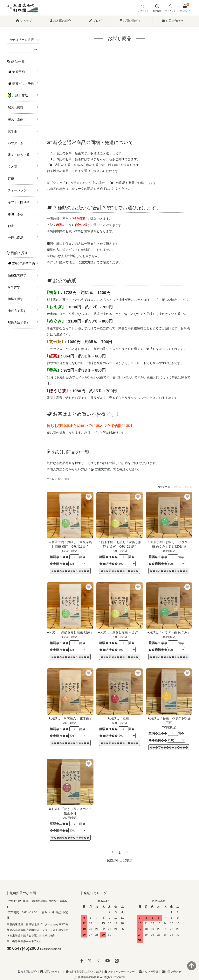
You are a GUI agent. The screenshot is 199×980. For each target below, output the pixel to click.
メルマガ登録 (149, 972)
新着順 (188, 487)
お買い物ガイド (132, 21)
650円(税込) (169, 727)
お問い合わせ (172, 21)
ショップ (24, 21)
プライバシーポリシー (120, 972)
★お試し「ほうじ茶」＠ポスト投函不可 (70, 811)
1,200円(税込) (70, 551)
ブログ (95, 21)
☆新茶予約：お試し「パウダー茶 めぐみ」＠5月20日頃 (169, 544)
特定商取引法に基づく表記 (83, 972)
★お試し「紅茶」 (120, 718)
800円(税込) (169, 551)
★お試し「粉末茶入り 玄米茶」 (70, 718)
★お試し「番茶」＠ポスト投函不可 (169, 721)
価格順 (177, 487)
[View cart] (185, 9)
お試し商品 (64, 479)
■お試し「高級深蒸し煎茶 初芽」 (70, 632)
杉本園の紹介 (60, 21)
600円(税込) (120, 723)
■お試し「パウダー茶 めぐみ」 (169, 632)
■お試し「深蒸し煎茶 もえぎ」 (120, 632)
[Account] (170, 9)
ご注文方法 (100, 469)
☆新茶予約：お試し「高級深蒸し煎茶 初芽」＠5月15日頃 (70, 544)
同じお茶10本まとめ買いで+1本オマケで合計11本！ (90, 426)
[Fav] (143, 9)
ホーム (50, 479)
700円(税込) (120, 551)
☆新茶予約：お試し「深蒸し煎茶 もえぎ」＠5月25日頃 (120, 544)
